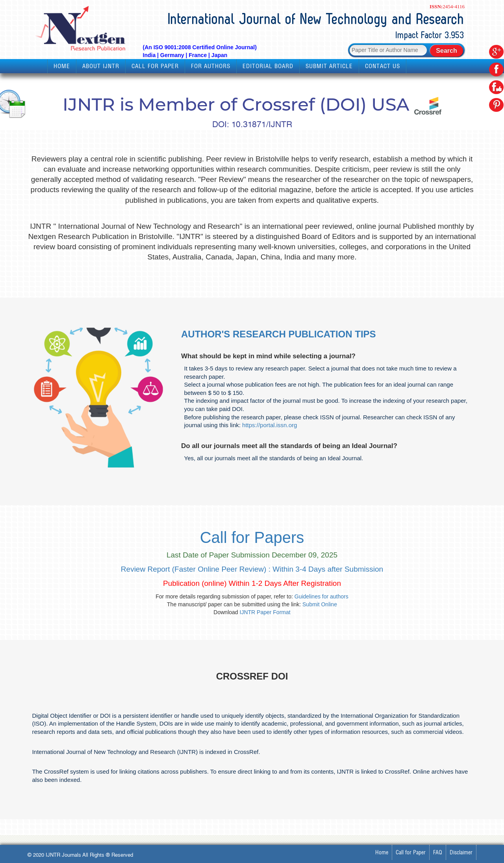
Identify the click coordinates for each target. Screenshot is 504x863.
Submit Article (329, 66)
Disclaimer (461, 852)
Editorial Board (268, 66)
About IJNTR (101, 66)
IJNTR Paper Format (265, 612)
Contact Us (383, 66)
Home (62, 66)
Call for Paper (155, 66)
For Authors (211, 66)
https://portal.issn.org (270, 425)
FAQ (438, 852)
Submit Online (320, 604)
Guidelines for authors (321, 596)
